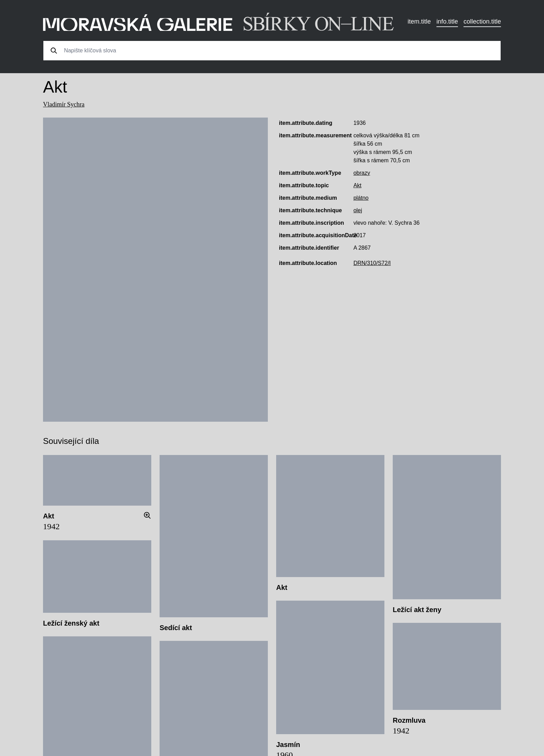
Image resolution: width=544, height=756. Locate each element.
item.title (419, 22)
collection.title (482, 22)
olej (358, 210)
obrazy (362, 173)
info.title (447, 22)
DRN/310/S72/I (372, 263)
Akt (358, 185)
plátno (361, 198)
